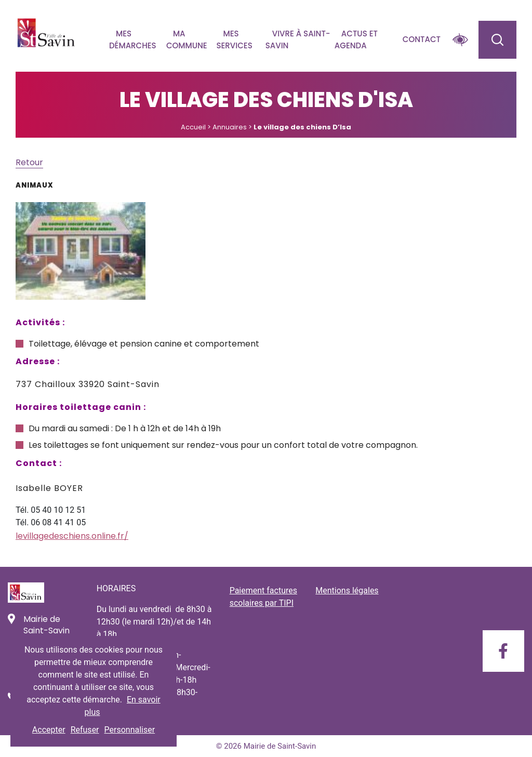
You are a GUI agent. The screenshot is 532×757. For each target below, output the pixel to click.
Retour (29, 162)
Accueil (193, 127)
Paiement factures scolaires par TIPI (263, 597)
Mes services (234, 39)
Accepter (49, 730)
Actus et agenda (356, 39)
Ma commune (187, 39)
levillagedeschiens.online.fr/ (72, 536)
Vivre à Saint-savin (298, 39)
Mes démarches (133, 39)
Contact (422, 39)
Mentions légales (347, 590)
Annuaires (230, 127)
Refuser (85, 730)
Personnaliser (130, 730)
